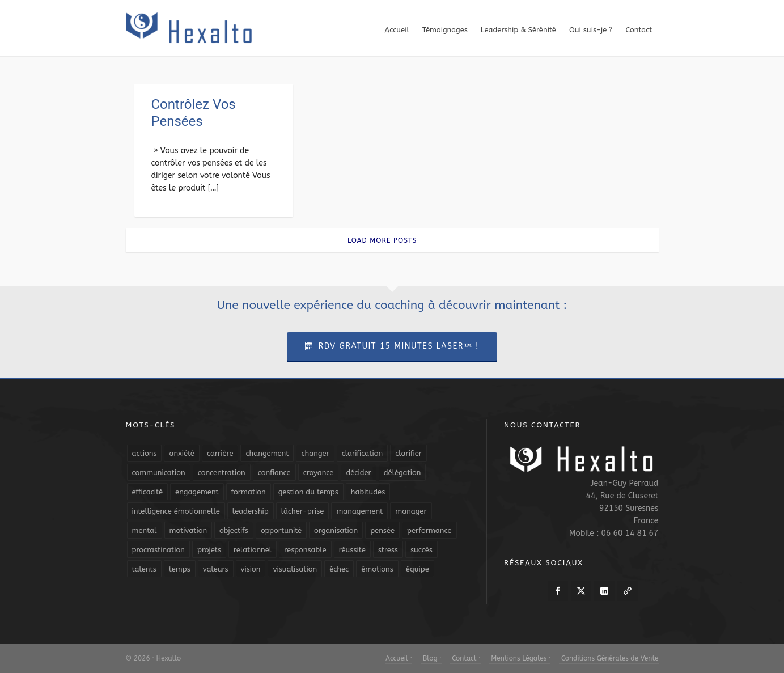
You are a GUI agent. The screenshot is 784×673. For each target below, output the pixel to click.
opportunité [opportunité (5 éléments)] (281, 530)
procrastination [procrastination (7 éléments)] (158, 550)
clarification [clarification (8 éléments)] (362, 453)
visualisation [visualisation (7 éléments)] (295, 569)
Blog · (431, 658)
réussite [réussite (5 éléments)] (352, 550)
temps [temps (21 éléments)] (180, 569)
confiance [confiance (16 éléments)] (274, 473)
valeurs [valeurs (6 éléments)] (216, 569)
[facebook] (558, 591)
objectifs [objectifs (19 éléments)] (234, 530)
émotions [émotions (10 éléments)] (377, 569)
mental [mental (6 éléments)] (145, 530)
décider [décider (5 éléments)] (358, 473)
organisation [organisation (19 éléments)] (336, 530)
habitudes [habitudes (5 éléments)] (368, 492)
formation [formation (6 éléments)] (249, 492)
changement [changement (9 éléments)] (267, 453)
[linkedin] (604, 591)
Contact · (465, 658)
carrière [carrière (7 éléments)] (220, 453)
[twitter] (581, 591)
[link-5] (628, 591)
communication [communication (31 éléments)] (159, 473)
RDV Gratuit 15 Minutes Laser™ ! (392, 346)
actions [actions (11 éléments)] (145, 453)
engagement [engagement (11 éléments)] (197, 492)
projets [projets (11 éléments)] (209, 550)
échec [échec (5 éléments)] (339, 569)
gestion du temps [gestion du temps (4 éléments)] (308, 492)
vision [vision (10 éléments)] (251, 569)
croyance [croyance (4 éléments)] (319, 473)
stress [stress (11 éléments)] (388, 550)
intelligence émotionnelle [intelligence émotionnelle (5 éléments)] (176, 511)
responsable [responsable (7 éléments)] (305, 550)
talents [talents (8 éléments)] (144, 569)
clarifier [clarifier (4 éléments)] (408, 453)
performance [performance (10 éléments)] (429, 530)
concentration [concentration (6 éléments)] (222, 473)
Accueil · (399, 658)
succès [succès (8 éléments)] (421, 550)
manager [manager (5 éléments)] (411, 511)
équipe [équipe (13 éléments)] (418, 569)
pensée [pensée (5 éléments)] (382, 530)
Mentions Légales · (520, 658)
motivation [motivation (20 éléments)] (188, 530)
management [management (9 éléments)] (359, 511)
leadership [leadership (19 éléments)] (251, 511)
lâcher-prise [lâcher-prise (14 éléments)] (303, 511)
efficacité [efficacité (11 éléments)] (148, 492)
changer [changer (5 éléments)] (315, 453)
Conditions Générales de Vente (609, 658)
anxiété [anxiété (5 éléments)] (181, 453)
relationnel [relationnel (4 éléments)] (253, 550)
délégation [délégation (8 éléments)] (402, 473)
